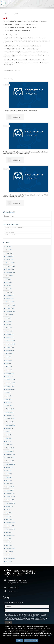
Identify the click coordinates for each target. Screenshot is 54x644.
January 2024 (10, 338)
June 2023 (9, 360)
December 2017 (10, 536)
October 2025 (10, 269)
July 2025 (9, 279)
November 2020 (10, 458)
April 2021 (9, 441)
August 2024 (9, 315)
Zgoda (19, 640)
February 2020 (10, 487)
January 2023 (10, 376)
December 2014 (10, 549)
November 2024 (10, 305)
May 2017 (9, 539)
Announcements (9, 230)
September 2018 (10, 529)
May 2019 (9, 513)
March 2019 (9, 519)
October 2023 (10, 347)
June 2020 (9, 474)
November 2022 (10, 383)
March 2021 (9, 445)
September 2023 (10, 350)
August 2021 (9, 428)
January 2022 (10, 412)
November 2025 (10, 266)
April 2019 (9, 516)
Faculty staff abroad (9, 232)
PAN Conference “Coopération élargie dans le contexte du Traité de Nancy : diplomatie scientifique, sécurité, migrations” (26, 153)
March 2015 (9, 545)
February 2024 (10, 334)
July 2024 (9, 318)
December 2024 (10, 302)
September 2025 (10, 273)
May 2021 (9, 438)
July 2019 (9, 510)
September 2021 (10, 425)
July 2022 (9, 393)
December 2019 (10, 493)
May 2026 (9, 247)
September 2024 (10, 312)
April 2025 (9, 289)
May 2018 (9, 532)
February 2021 (10, 448)
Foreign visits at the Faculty (11, 234)
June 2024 (9, 321)
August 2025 (9, 276)
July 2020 (9, 471)
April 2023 (9, 367)
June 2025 (9, 282)
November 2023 (10, 344)
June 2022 (9, 396)
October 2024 (10, 308)
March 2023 (9, 370)
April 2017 (9, 542)
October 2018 (10, 526)
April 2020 (9, 480)
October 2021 (10, 422)
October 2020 (10, 461)
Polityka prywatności (31, 640)
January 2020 (10, 490)
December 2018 (10, 523)
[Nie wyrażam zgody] (52, 634)
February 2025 (10, 295)
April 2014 (9, 555)
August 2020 (9, 467)
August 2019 (9, 506)
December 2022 (10, 380)
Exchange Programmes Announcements (14, 227)
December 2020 (10, 454)
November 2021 (10, 419)
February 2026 (10, 256)
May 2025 (9, 286)
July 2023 (9, 357)
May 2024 (9, 325)
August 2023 (9, 354)
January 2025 (10, 299)
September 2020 (10, 464)
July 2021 (9, 432)
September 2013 (10, 558)
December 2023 (10, 341)
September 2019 (10, 503)
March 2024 (9, 331)
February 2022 (10, 409)
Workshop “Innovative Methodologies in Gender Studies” (20, 111)
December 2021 (10, 415)
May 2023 (9, 363)
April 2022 (9, 402)
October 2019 (10, 500)
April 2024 (9, 328)
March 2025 (9, 292)
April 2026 (9, 250)
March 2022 (9, 406)
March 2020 (9, 484)
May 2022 (9, 399)
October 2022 (10, 386)
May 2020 (9, 477)
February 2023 (10, 373)
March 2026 (9, 253)
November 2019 (10, 497)
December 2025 (10, 263)
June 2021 (9, 435)
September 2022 (10, 389)
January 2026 (10, 260)
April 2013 (9, 561)
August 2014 (9, 552)
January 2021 (10, 451)
